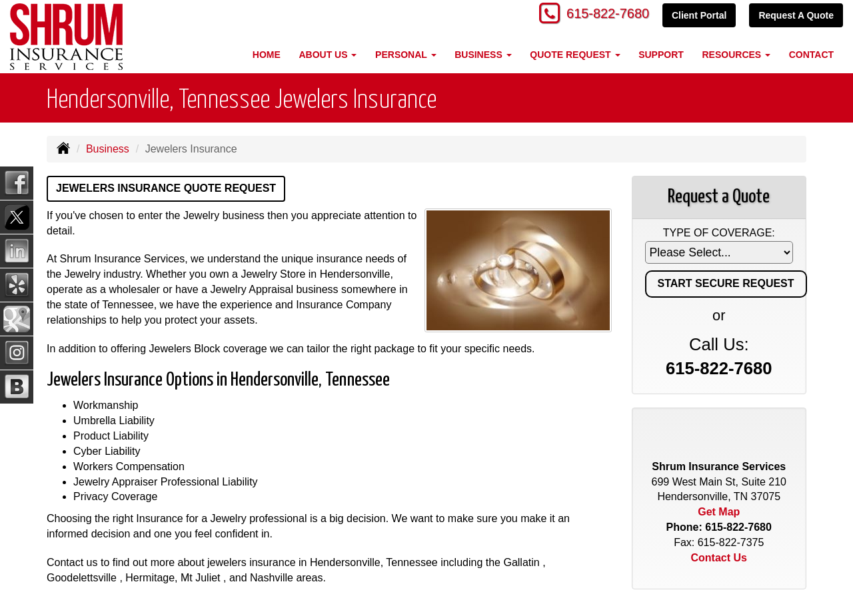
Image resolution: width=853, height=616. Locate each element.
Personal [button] (406, 55)
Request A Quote (796, 15)
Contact (811, 55)
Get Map (719, 512)
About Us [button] (328, 55)
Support (661, 55)
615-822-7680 (603, 15)
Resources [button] (736, 55)
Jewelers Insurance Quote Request (166, 188)
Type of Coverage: (719, 233)
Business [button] (483, 55)
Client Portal (699, 15)
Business (108, 149)
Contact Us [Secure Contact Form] (719, 558)
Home (267, 55)
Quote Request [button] (575, 55)
